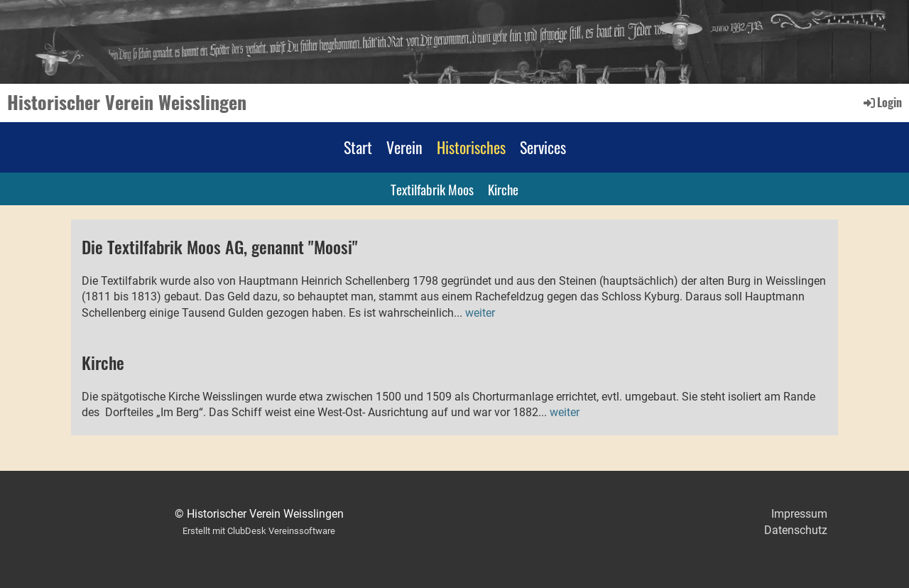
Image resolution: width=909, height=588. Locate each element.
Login (882, 102)
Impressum (799, 514)
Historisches (471, 147)
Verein (404, 147)
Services (543, 147)
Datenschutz (796, 530)
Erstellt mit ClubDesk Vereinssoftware (259, 531)
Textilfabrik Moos (432, 189)
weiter (480, 313)
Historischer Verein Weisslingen (127, 102)
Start (358, 147)
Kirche (503, 189)
